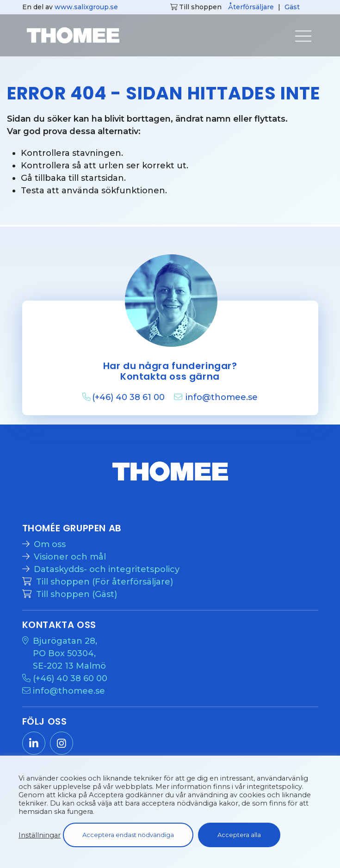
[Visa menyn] (295, 39)
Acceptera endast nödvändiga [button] (128, 835)
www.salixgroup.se (86, 7)
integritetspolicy (275, 787)
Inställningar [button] (40, 835)
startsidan (102, 178)
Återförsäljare (251, 7)
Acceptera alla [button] (239, 835)
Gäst (292, 7)
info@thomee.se (222, 397)
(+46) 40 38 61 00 (130, 397)
